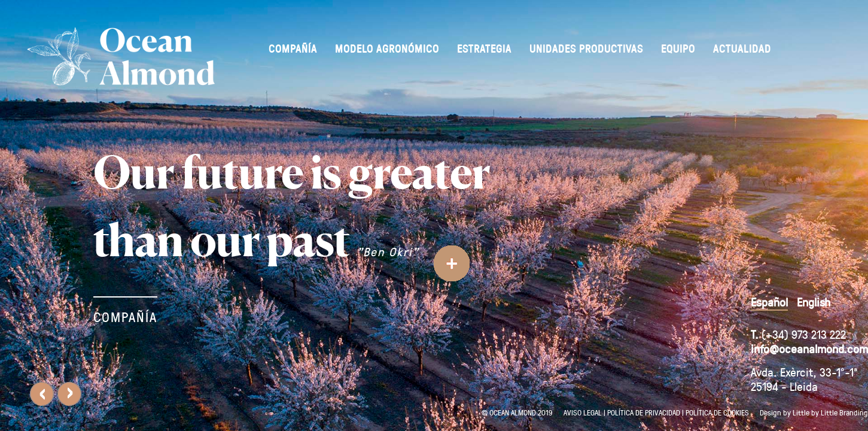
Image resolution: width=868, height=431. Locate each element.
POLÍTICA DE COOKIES (717, 412)
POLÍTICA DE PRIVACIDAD (644, 412)
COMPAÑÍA (125, 317)
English (814, 302)
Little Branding (844, 412)
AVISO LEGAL (583, 412)
